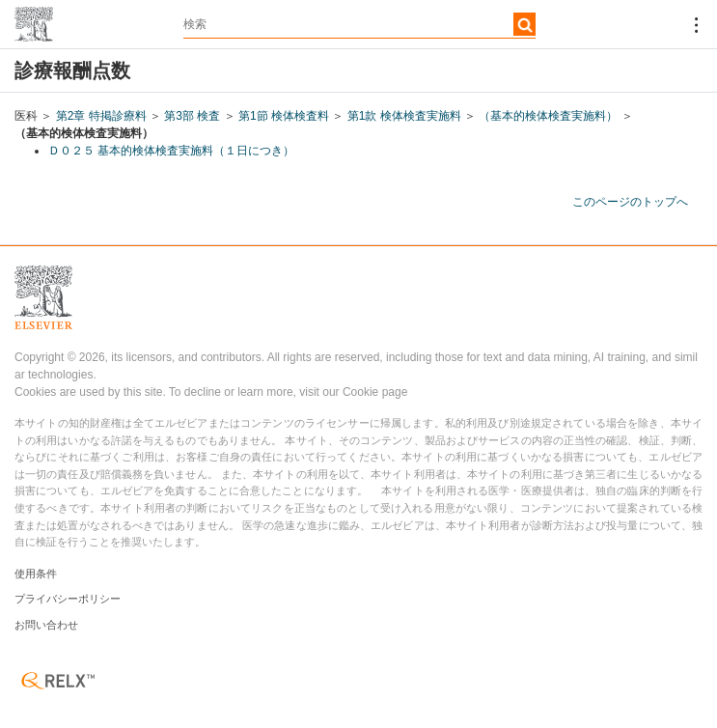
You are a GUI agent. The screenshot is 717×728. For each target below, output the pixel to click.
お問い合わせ (46, 625)
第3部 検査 (192, 116)
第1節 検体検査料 (284, 116)
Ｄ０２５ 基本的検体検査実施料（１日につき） (171, 151)
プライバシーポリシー (68, 599)
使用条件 (36, 574)
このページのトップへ (630, 202)
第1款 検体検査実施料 (404, 116)
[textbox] (359, 24)
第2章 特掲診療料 (101, 116)
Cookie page (375, 392)
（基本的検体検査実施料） (548, 116)
